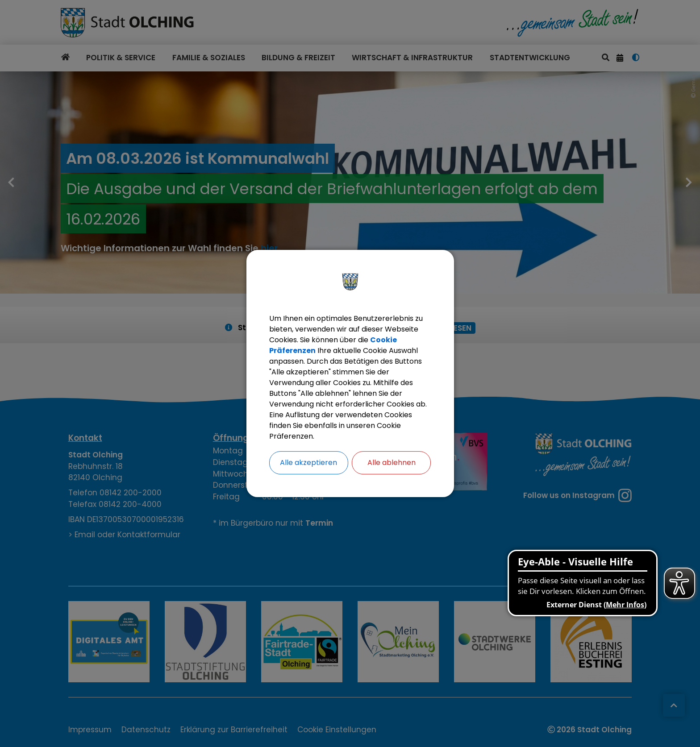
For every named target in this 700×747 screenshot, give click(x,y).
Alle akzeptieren (308, 463)
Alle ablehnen (392, 463)
